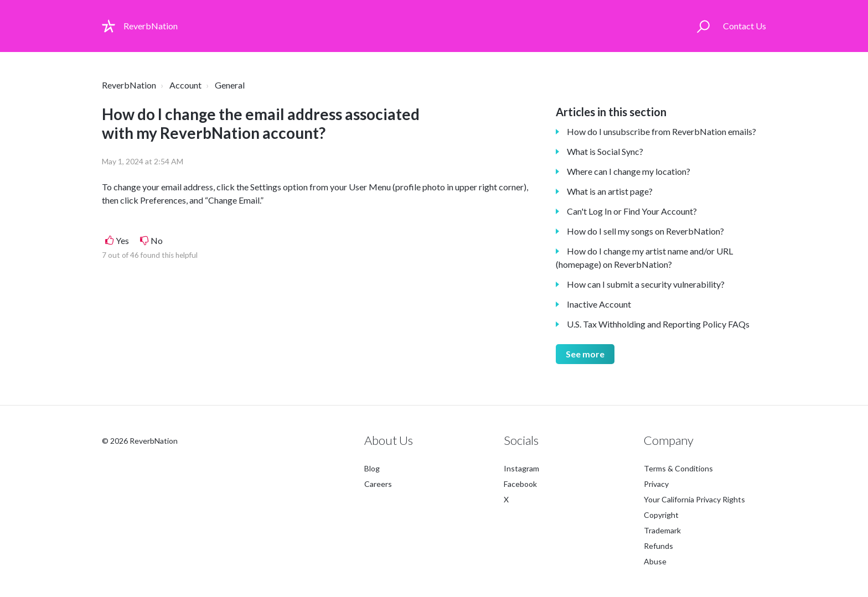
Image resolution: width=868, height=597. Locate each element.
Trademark (662, 530)
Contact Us (745, 26)
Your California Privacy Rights (694, 499)
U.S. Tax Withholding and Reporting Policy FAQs (658, 324)
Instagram (521, 468)
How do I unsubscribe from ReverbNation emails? (662, 131)
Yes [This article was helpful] (122, 240)
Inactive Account (599, 304)
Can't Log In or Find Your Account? (632, 211)
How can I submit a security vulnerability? (646, 284)
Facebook (520, 484)
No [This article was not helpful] (157, 240)
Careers (378, 484)
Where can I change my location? (629, 171)
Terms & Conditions (678, 468)
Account (185, 85)
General (230, 85)
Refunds (658, 546)
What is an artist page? (610, 191)
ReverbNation (129, 85)
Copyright (661, 515)
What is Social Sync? (605, 151)
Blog (372, 468)
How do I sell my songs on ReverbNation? (645, 231)
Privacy (656, 484)
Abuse (655, 561)
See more (585, 354)
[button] (703, 26)
